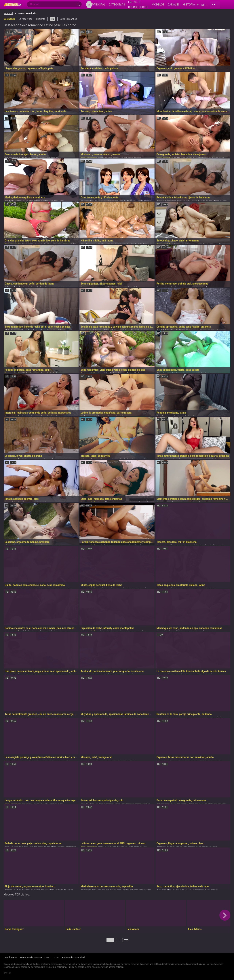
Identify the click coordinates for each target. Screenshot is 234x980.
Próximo (127, 942)
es (204, 5)
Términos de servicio (31, 957)
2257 (57, 957)
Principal (8, 13)
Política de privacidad (73, 957)
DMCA (48, 957)
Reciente (41, 19)
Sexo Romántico (68, 19)
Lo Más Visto (26, 19)
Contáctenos (10, 957)
